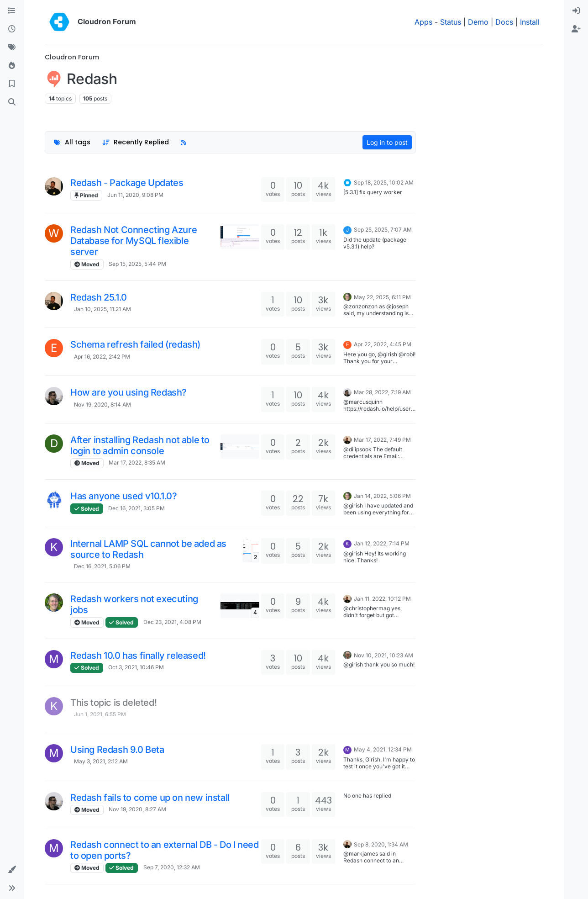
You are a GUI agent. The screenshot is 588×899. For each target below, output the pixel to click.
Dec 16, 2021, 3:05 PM (136, 508)
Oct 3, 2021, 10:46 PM (136, 667)
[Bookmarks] (12, 84)
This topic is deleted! (113, 703)
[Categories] (12, 11)
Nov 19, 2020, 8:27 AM (137, 809)
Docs (504, 22)
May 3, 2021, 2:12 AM (101, 761)
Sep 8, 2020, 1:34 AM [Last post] (381, 844)
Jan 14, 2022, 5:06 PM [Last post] (382, 496)
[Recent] (12, 29)
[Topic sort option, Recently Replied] (136, 142)
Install (530, 22)
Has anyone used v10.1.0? (123, 496)
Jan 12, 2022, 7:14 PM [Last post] (382, 543)
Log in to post (387, 142)
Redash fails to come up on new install (150, 798)
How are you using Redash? (129, 392)
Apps (423, 22)
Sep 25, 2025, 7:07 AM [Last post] (383, 230)
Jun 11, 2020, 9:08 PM (135, 195)
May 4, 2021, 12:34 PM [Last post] (383, 749)
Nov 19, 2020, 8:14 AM (102, 405)
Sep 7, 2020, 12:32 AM (172, 867)
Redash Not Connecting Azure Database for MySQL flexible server (134, 241)
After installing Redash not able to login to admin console (140, 445)
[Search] (12, 102)
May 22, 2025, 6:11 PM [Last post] (382, 297)
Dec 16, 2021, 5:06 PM (102, 566)
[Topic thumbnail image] (240, 236)
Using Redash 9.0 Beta (117, 750)
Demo (478, 22)
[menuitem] (576, 11)
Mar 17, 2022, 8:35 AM (137, 463)
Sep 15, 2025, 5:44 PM (137, 264)
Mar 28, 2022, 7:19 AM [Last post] (382, 392)
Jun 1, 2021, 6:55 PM (100, 714)
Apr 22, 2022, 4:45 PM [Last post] (383, 344)
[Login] (576, 11)
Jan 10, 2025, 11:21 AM (102, 309)
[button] (12, 870)
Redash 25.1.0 (99, 297)
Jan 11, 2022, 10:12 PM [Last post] (382, 599)
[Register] (576, 29)
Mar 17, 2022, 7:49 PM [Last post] (382, 440)
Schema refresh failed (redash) (135, 344)
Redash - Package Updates (127, 183)
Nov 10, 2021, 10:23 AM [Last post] (383, 655)
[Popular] (12, 66)
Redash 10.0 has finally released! (138, 656)
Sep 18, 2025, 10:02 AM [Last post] (384, 182)
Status (451, 22)
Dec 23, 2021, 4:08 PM (172, 622)
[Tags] (12, 48)
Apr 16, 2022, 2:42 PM (102, 357)
